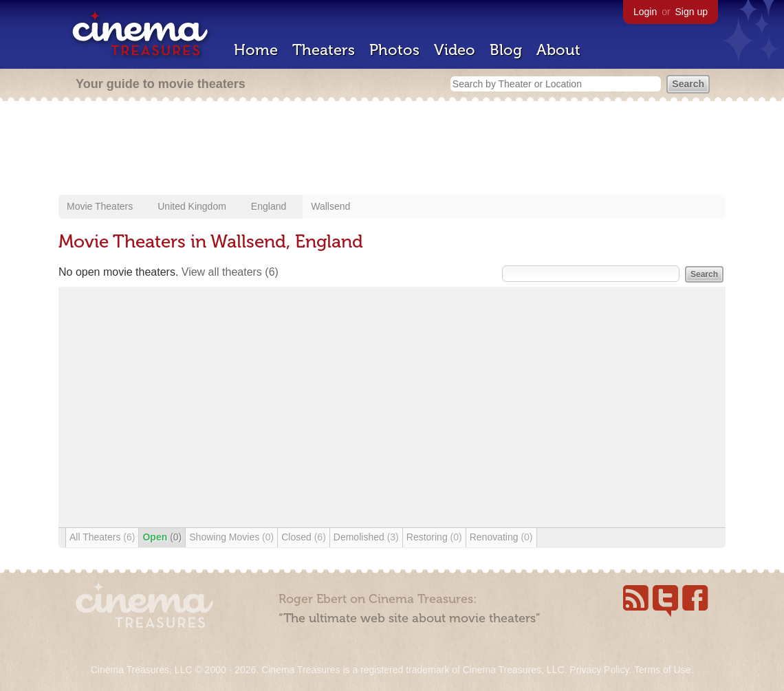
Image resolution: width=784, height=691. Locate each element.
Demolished (366, 537)
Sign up (692, 12)
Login (645, 12)
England (269, 206)
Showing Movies (231, 537)
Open (162, 537)
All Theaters (102, 537)
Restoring (434, 537)
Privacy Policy (599, 670)
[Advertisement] (392, 149)
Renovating (501, 537)
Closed (304, 537)
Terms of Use (662, 670)
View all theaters (230, 272)
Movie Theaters (100, 206)
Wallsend (330, 206)
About (558, 50)
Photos (394, 50)
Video (455, 50)
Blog (506, 50)
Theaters (324, 50)
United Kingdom (192, 206)
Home (256, 50)
